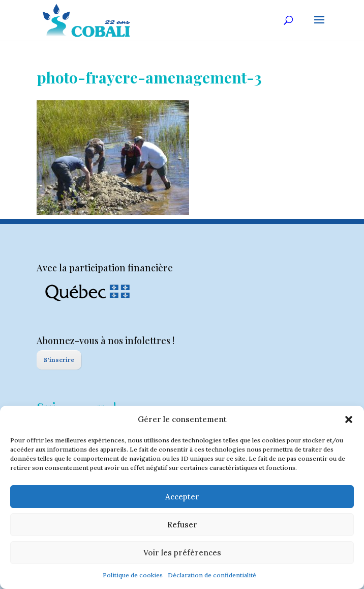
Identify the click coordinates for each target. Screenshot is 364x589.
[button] (349, 419)
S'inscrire (59, 360)
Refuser (182, 525)
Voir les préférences (182, 553)
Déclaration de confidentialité (212, 575)
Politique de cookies (133, 575)
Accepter (182, 497)
